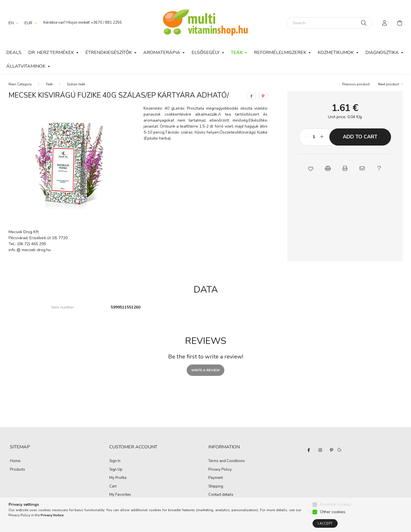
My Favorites (120, 495)
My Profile (118, 478)
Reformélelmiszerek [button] (281, 53)
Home (15, 461)
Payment (216, 478)
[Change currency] (30, 23)
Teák (49, 84)
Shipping (216, 487)
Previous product (356, 84)
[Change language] (12, 23)
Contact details (221, 495)
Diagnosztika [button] (383, 53)
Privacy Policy (220, 470)
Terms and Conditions (227, 461)
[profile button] (385, 23)
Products (18, 470)
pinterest (332, 450)
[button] (311, 168)
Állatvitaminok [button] (26, 66)
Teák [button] (237, 53)
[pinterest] (263, 96)
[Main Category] (20, 84)
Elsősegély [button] (206, 53)
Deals (14, 53)
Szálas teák (76, 84)
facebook (309, 450)
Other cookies (333, 512)
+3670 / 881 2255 (106, 23)
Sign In (115, 461)
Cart (113, 487)
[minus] (306, 137)
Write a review (205, 370)
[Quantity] (314, 137)
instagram (320, 450)
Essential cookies (336, 505)
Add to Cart (360, 137)
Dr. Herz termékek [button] (52, 53)
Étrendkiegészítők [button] (109, 53)
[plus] (322, 137)
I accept (325, 524)
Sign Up (116, 470)
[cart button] (400, 23)
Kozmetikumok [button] (336, 53)
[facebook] (251, 96)
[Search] (329, 23)
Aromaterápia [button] (162, 53)
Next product (389, 84)
